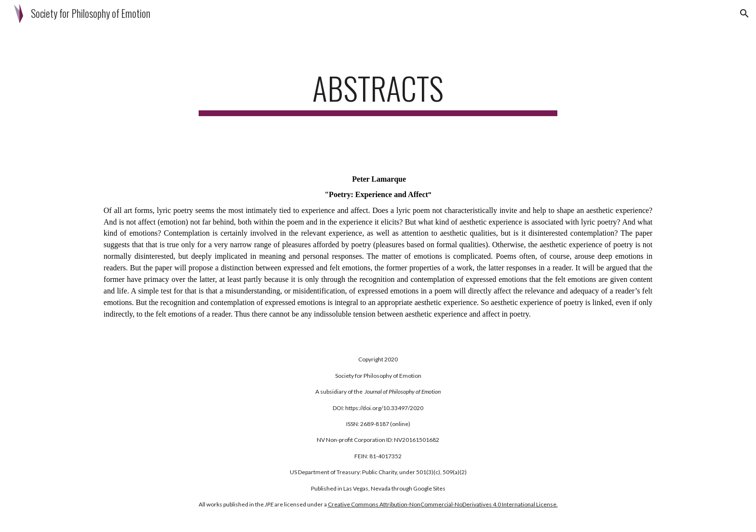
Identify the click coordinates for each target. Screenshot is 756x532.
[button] (744, 13)
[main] (378, 93)
